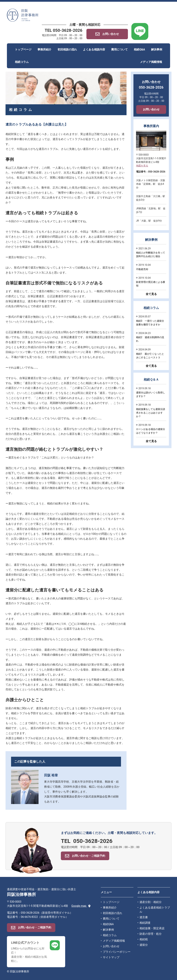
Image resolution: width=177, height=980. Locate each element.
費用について (119, 49)
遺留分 (144, 945)
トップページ (23, 49)
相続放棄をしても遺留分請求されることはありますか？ (151, 413)
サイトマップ (111, 957)
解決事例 (157, 49)
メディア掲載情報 (151, 62)
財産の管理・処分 (151, 934)
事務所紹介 (44, 49)
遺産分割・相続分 (151, 902)
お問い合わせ (151, 109)
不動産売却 (142, 269)
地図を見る (142, 166)
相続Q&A (139, 49)
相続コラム (22, 62)
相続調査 (145, 923)
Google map (81, 906)
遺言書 (144, 917)
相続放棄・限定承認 (152, 928)
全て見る (151, 294)
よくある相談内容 (94, 49)
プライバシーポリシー (117, 952)
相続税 (144, 939)
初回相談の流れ (67, 49)
